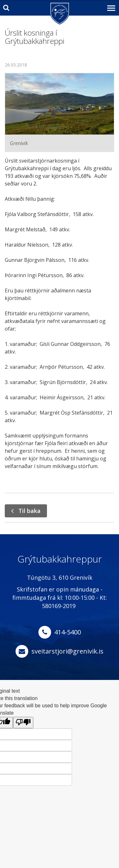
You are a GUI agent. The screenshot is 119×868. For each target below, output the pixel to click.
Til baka (30, 511)
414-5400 (68, 632)
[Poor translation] (23, 723)
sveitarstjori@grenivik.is (67, 651)
